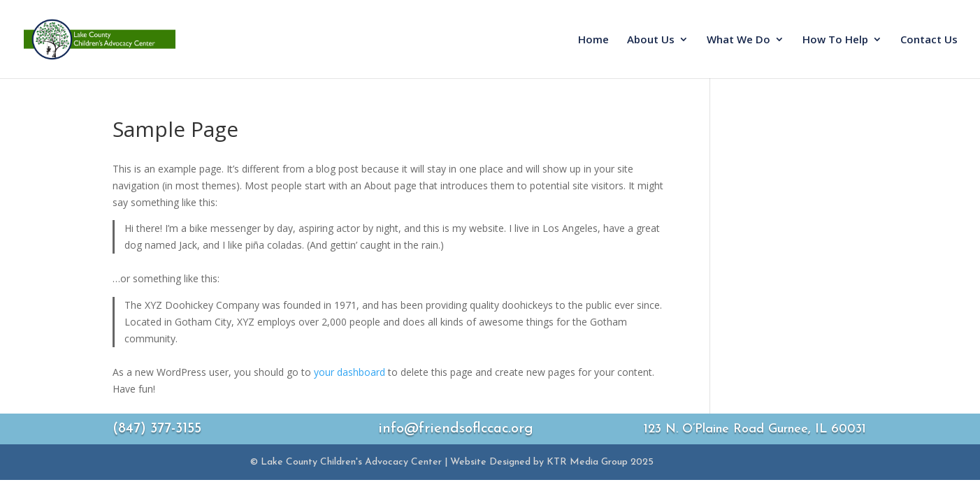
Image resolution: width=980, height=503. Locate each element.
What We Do (738, 40)
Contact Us (929, 40)
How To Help (835, 40)
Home (593, 40)
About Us (651, 40)
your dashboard (350, 372)
